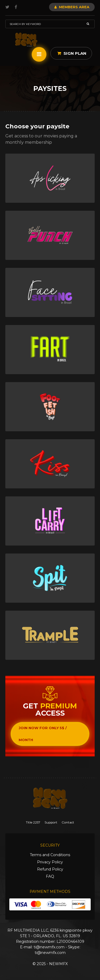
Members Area (72, 7)
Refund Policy (50, 869)
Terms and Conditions (50, 855)
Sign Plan (72, 53)
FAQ (50, 876)
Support (51, 822)
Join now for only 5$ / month (43, 734)
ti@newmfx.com (49, 947)
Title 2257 (33, 822)
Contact (68, 822)
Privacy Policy (50, 862)
